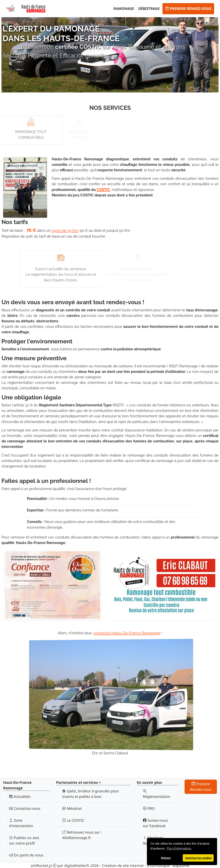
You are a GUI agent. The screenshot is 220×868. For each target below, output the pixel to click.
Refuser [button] (166, 858)
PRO (149, 808)
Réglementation (157, 794)
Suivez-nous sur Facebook (155, 823)
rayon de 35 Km (65, 230)
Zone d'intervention (21, 823)
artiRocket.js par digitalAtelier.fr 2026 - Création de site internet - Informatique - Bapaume (110, 865)
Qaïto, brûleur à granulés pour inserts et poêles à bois (91, 794)
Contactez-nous (25, 808)
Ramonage (124, 9)
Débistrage (149, 9)
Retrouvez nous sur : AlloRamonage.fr (82, 835)
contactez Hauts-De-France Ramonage (127, 633)
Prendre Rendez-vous (188, 9)
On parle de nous (26, 855)
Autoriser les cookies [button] (198, 858)
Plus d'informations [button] (179, 849)
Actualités (20, 796)
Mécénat (72, 808)
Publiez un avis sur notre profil (24, 840)
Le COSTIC (73, 820)
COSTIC (103, 189)
